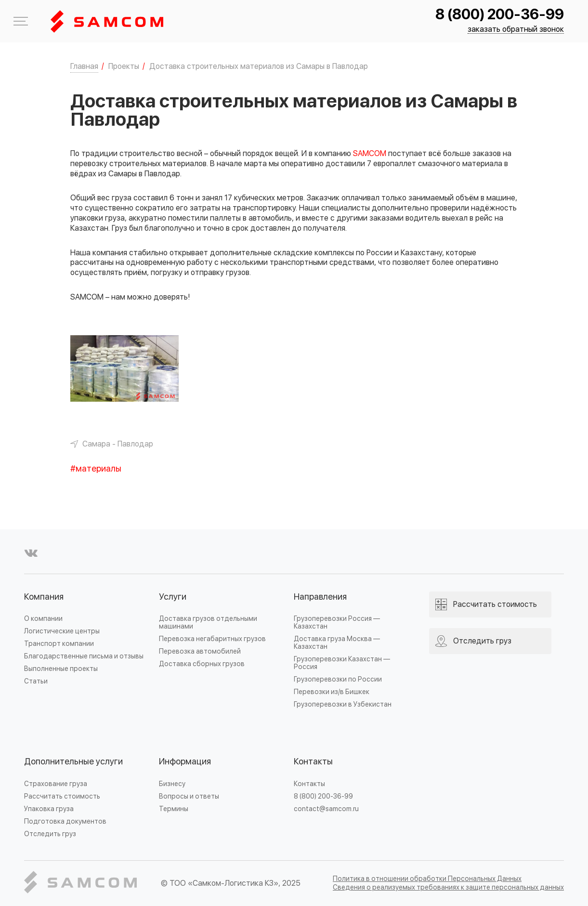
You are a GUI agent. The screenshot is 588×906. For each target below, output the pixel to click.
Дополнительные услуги (73, 762)
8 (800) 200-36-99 (500, 15)
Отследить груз (50, 834)
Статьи (36, 681)
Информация (185, 762)
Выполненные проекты (61, 669)
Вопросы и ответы (189, 796)
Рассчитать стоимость (62, 796)
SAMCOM (370, 154)
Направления (320, 597)
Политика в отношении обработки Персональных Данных (427, 879)
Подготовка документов (65, 821)
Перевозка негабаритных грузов (212, 639)
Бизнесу (172, 784)
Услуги (173, 597)
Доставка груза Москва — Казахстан (337, 643)
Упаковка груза (49, 809)
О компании (43, 619)
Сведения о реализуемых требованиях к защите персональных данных (448, 887)
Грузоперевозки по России (338, 679)
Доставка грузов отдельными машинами (208, 623)
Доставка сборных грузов (202, 664)
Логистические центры (62, 631)
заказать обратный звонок (516, 30)
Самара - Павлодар (118, 444)
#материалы (96, 469)
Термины (174, 809)
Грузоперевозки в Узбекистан (343, 704)
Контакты (313, 762)
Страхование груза (56, 784)
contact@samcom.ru (326, 809)
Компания (44, 597)
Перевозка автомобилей (200, 651)
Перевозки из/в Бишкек (332, 692)
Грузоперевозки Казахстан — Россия (342, 663)
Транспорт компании (59, 644)
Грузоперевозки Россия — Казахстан (337, 623)
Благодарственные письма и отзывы (84, 656)
